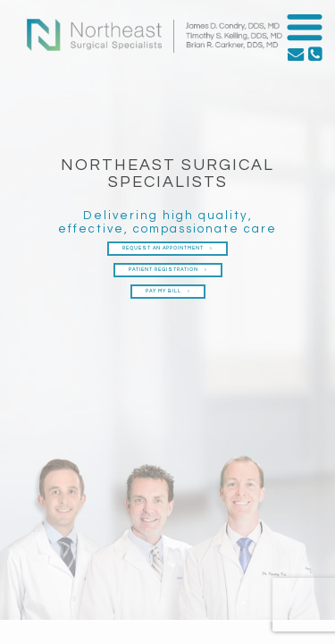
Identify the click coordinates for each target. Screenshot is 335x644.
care (260, 229)
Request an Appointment (167, 248)
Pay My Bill (168, 291)
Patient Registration (168, 270)
